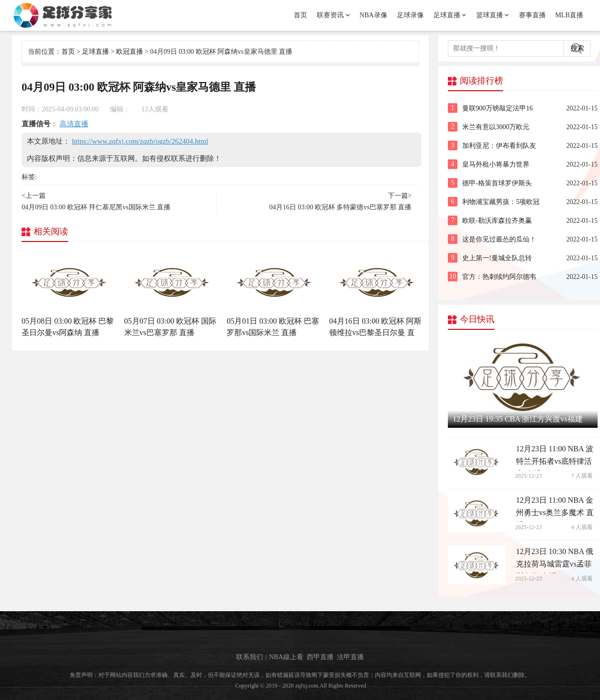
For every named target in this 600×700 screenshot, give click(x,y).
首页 (300, 15)
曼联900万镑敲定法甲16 (498, 108)
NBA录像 (373, 15)
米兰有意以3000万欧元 (496, 127)
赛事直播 (532, 15)
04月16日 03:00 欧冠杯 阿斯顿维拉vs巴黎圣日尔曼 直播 (375, 332)
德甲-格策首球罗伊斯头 (497, 183)
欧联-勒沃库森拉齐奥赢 (497, 221)
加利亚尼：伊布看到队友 (499, 146)
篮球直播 (490, 15)
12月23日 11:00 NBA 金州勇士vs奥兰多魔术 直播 (555, 509)
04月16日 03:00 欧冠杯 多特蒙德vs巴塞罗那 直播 (340, 207)
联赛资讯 (330, 15)
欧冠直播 (130, 52)
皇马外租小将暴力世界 (496, 164)
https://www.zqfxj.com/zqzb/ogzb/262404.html (140, 141)
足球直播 (447, 15)
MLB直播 (569, 15)
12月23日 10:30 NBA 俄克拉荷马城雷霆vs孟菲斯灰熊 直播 (555, 560)
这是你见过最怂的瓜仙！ (499, 239)
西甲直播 (320, 657)
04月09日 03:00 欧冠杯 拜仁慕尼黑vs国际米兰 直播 (96, 207)
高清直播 (74, 124)
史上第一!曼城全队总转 (497, 258)
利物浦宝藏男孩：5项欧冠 (501, 202)
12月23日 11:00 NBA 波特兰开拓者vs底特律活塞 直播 (555, 458)
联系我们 (250, 657)
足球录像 (410, 15)
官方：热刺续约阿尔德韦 (499, 277)
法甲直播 (350, 657)
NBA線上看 (286, 657)
